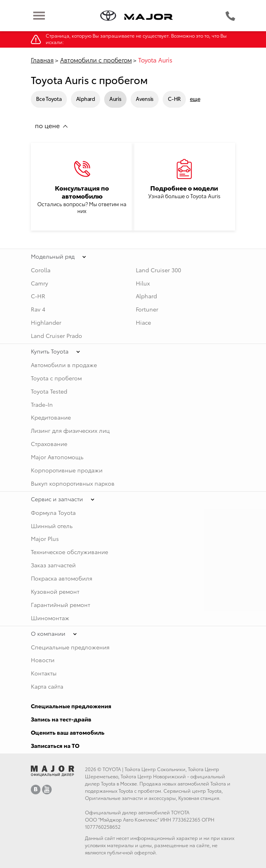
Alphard (86, 98)
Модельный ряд (53, 256)
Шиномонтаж (50, 618)
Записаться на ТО (55, 745)
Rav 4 (38, 309)
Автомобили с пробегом (96, 60)
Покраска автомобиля (61, 578)
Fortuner (147, 309)
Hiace (143, 322)
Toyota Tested (49, 391)
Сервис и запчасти (57, 499)
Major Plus (45, 538)
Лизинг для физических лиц (70, 430)
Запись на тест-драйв (61, 719)
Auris (115, 98)
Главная (42, 60)
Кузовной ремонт (55, 591)
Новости (43, 660)
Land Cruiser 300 (158, 270)
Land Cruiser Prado (56, 336)
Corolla (41, 270)
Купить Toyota (50, 351)
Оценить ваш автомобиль (68, 732)
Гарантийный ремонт (60, 605)
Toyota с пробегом (56, 378)
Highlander (46, 322)
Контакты (44, 673)
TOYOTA (112, 769)
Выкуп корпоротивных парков (73, 483)
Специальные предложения (70, 647)
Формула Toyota (53, 512)
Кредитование (51, 417)
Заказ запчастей (53, 565)
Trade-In (42, 404)
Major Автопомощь (57, 457)
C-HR (174, 98)
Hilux (143, 283)
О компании (48, 633)
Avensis (145, 98)
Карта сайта (47, 686)
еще (195, 99)
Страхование (49, 444)
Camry (39, 283)
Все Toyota (49, 98)
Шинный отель (52, 526)
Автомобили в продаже (64, 365)
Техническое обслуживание (70, 552)
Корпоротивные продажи (67, 470)
